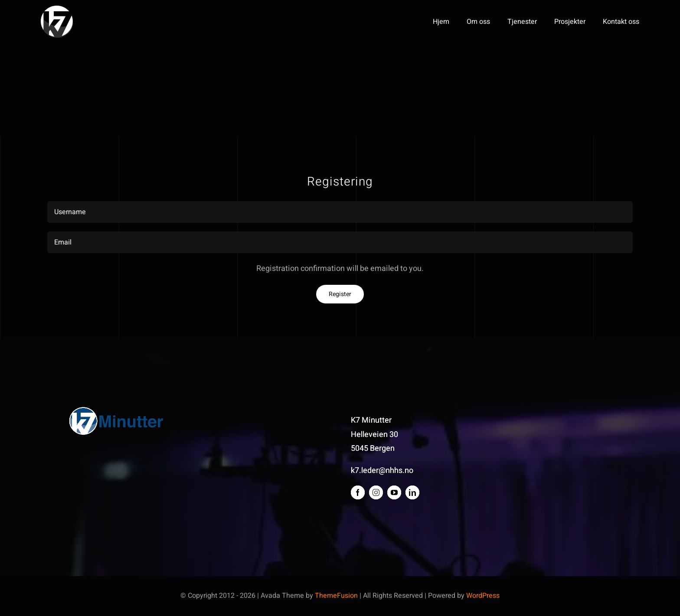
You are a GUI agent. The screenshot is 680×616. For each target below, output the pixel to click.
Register (340, 294)
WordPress (483, 596)
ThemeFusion (336, 596)
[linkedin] (412, 492)
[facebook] (358, 492)
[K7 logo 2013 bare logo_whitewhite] (57, 9)
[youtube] (394, 492)
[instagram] (376, 492)
